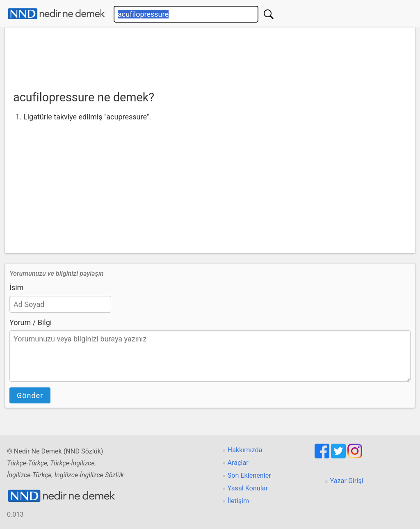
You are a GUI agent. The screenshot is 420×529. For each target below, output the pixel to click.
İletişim (239, 501)
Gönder (30, 395)
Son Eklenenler (249, 475)
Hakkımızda (245, 450)
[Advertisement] (210, 56)
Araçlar (238, 463)
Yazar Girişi (347, 481)
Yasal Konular (248, 488)
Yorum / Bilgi (31, 322)
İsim (16, 287)
